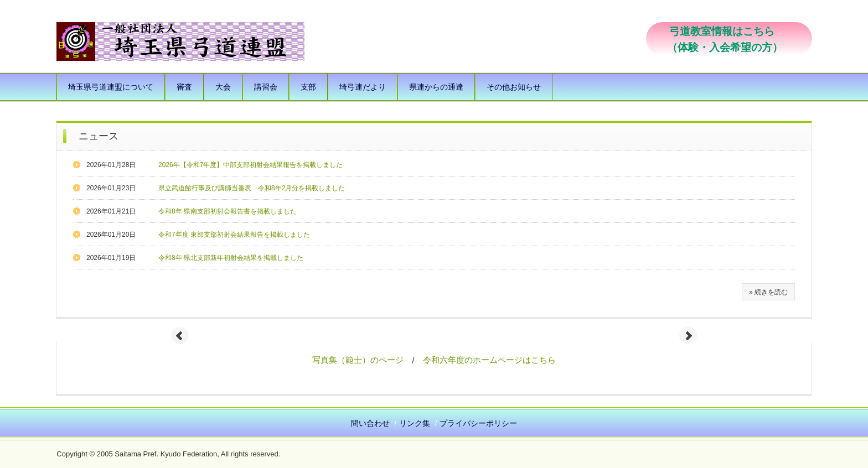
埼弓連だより (363, 87)
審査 (184, 87)
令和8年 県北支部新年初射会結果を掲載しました (231, 258)
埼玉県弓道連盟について (111, 87)
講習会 (266, 87)
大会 (223, 87)
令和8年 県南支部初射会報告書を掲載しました (228, 211)
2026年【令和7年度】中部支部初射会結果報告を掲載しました (250, 165)
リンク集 (415, 423)
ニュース (99, 136)
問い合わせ (370, 423)
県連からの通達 (436, 87)
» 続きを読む (768, 292)
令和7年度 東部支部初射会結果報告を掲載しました (234, 235)
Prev (180, 336)
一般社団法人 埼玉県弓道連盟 (180, 41)
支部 (308, 87)
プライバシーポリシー (478, 423)
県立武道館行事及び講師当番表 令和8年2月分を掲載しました (252, 188)
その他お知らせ (514, 87)
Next (688, 336)
